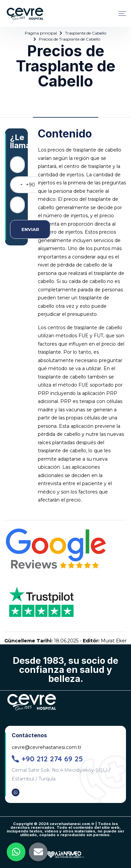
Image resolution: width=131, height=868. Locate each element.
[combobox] (23, 185)
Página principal (41, 33)
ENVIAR (30, 229)
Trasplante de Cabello (86, 33)
